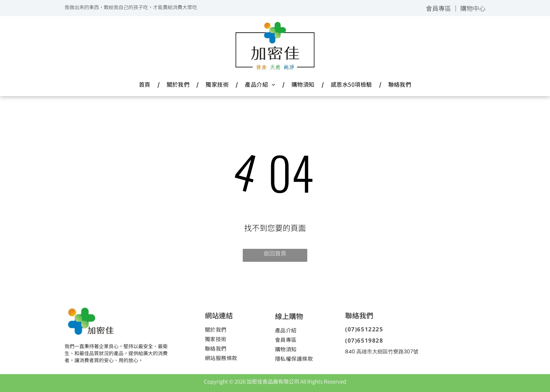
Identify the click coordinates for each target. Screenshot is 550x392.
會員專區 (438, 8)
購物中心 (473, 8)
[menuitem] (146, 84)
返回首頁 (275, 253)
